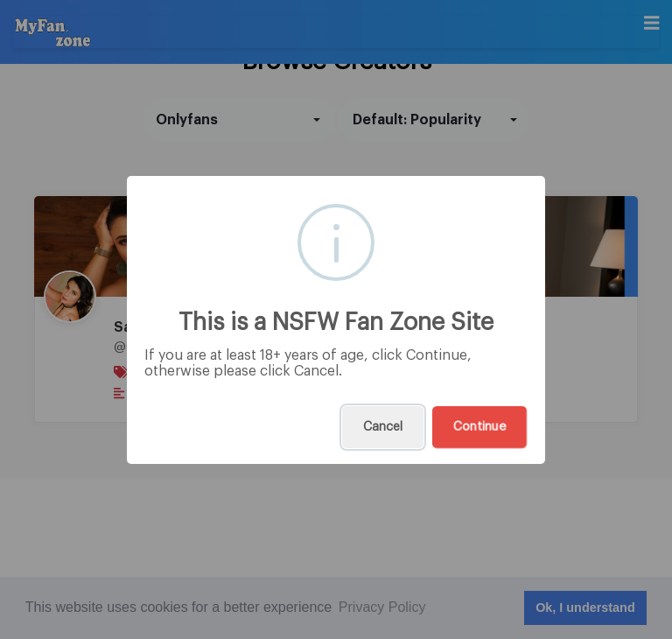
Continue (479, 427)
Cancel (383, 427)
